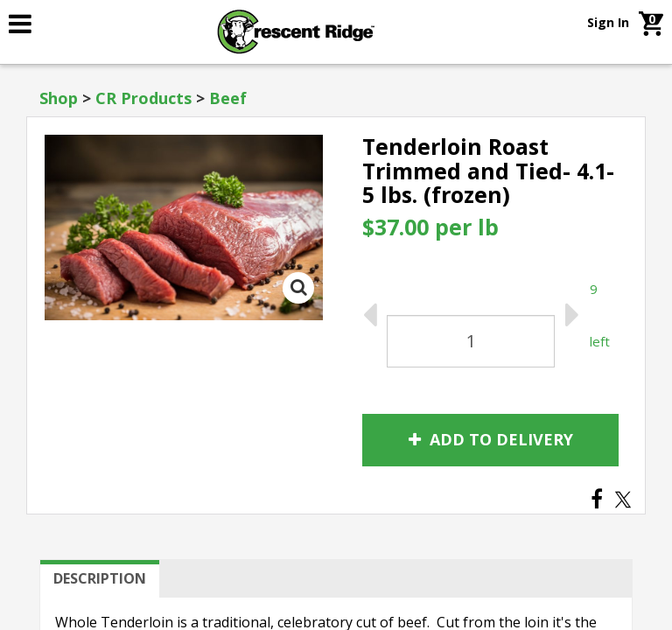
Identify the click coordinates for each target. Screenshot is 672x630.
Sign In (608, 22)
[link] (63, 24)
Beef (228, 98)
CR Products (143, 98)
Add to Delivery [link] (491, 439)
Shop (59, 98)
